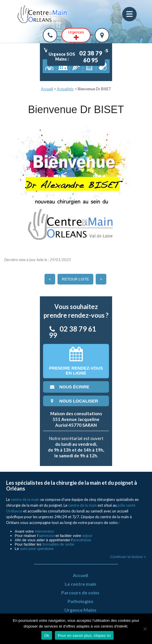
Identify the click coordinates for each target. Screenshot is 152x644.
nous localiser (73, 401)
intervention (44, 531)
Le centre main (80, 584)
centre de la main (25, 499)
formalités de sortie (58, 544)
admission (47, 536)
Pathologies (80, 601)
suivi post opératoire (37, 549)
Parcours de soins (80, 592)
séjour (87, 536)
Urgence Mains (80, 610)
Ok (47, 635)
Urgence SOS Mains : (77, 57)
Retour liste (75, 279)
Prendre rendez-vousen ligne (76, 361)
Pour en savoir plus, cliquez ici (84, 635)
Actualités (65, 89)
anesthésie (82, 540)
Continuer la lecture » (128, 557)
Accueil (47, 89)
